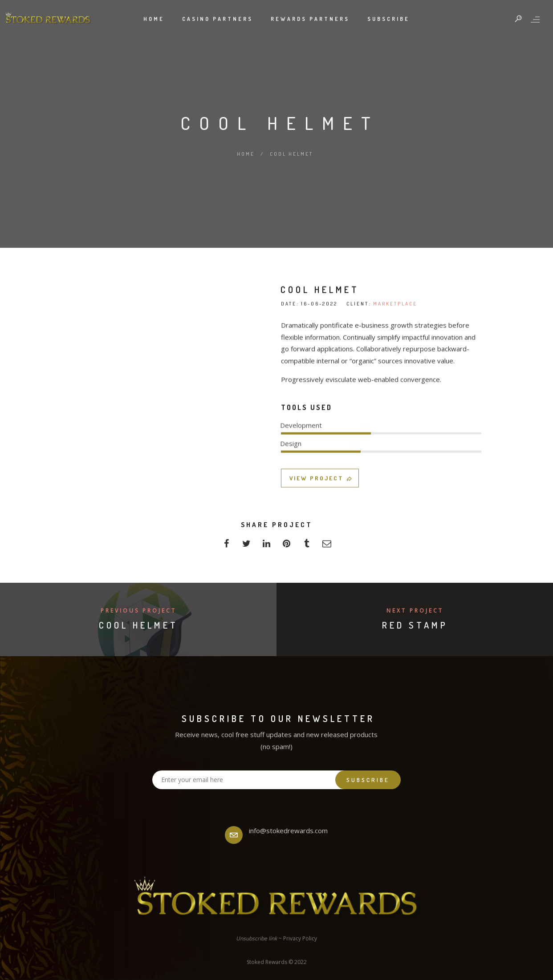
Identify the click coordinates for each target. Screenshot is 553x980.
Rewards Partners (310, 19)
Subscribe (388, 19)
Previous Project (138, 611)
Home (154, 19)
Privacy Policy (300, 938)
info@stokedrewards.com (288, 831)
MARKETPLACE (395, 469)
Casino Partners (218, 19)
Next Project (415, 611)
